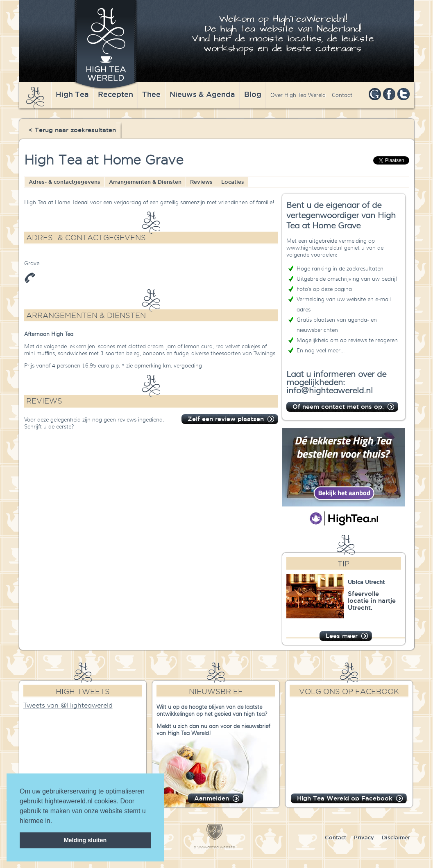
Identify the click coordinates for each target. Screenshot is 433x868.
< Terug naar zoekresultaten (72, 130)
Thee (151, 94)
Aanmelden (212, 798)
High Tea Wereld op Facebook (345, 798)
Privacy (364, 837)
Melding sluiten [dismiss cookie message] (85, 840)
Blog (253, 94)
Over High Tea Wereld (298, 95)
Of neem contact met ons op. (338, 407)
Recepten (116, 94)
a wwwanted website (214, 847)
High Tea (72, 94)
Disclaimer (396, 837)
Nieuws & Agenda (202, 94)
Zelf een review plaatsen (226, 419)
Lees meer (342, 636)
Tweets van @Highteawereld (68, 706)
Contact (342, 95)
